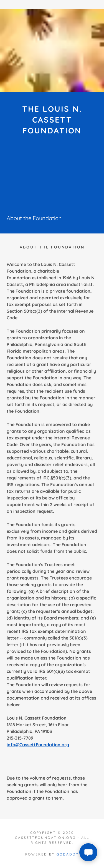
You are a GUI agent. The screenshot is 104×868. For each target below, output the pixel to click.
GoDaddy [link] (68, 854)
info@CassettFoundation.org (38, 745)
